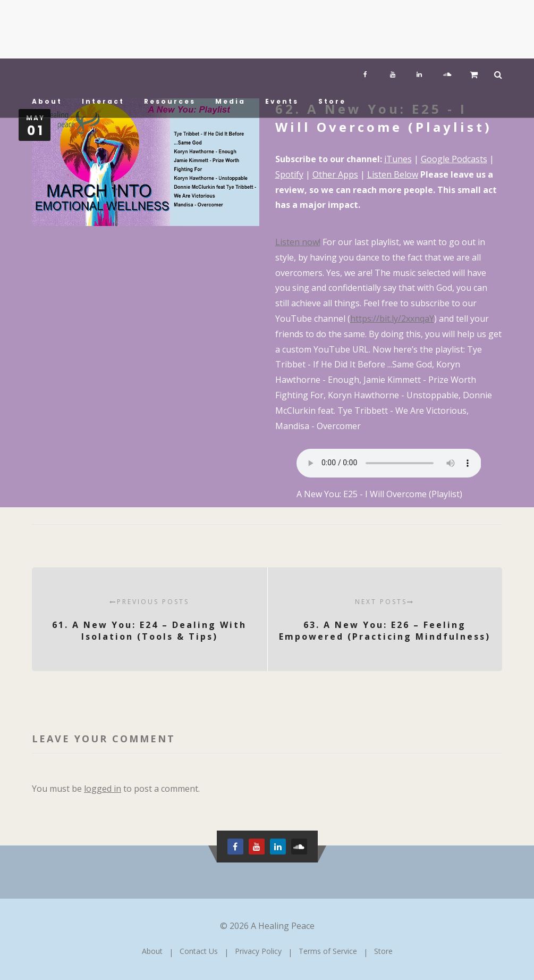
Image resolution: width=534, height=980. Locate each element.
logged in (103, 789)
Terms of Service (328, 951)
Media (230, 101)
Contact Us (199, 951)
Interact (103, 101)
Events (282, 101)
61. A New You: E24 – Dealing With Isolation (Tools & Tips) (150, 620)
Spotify (289, 174)
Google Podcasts (454, 159)
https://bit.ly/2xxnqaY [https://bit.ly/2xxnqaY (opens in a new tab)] (392, 319)
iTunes (398, 159)
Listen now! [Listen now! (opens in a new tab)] (298, 242)
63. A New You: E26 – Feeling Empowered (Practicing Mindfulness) (385, 620)
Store (332, 101)
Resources (170, 101)
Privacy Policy (258, 951)
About (47, 101)
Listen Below (393, 174)
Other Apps (335, 174)
